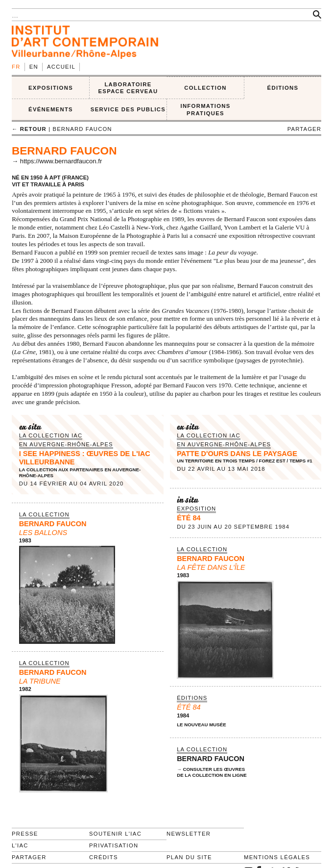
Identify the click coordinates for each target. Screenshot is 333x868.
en (34, 67)
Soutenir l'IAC (115, 834)
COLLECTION (205, 88)
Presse (25, 834)
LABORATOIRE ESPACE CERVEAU (128, 88)
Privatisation (114, 845)
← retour (29, 129)
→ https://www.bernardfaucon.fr (57, 161)
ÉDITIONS (283, 88)
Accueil (61, 67)
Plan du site (189, 857)
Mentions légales (277, 857)
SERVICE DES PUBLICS (128, 109)
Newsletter (189, 834)
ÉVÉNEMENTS (51, 109)
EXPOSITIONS (51, 88)
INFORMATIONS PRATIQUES (205, 110)
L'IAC (20, 845)
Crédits (104, 857)
